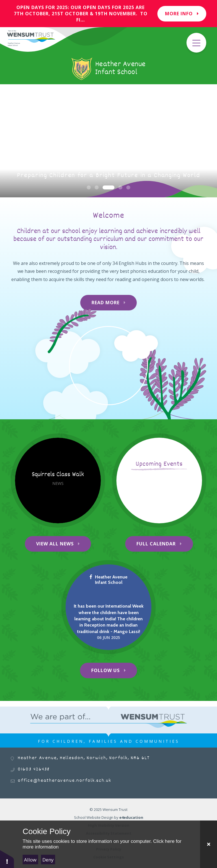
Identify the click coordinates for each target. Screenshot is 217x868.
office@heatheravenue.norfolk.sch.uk (65, 781)
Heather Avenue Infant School (108, 580)
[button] (7, 859)
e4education (131, 817)
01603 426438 (34, 769)
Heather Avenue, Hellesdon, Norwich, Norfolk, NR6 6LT (84, 758)
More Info (182, 14)
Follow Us (106, 670)
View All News (55, 544)
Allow (30, 860)
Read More (106, 303)
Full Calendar (156, 544)
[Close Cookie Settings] (209, 844)
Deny (48, 860)
